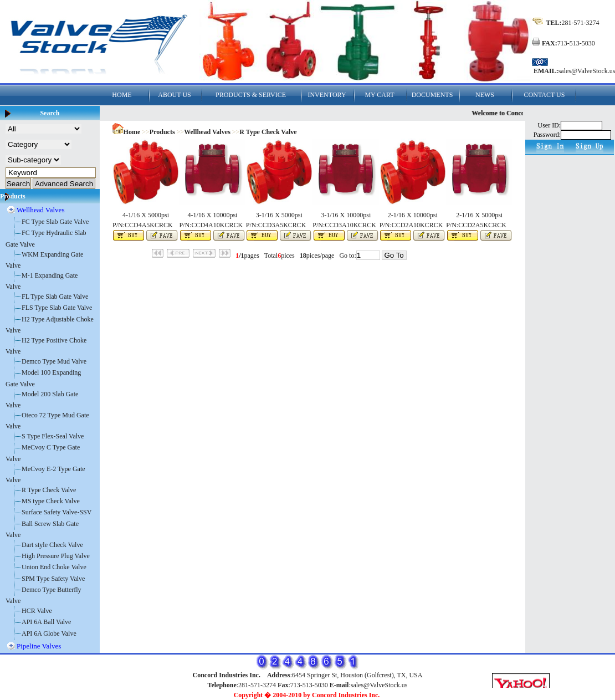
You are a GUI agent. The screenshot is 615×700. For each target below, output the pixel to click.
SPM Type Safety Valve (53, 579)
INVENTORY (327, 95)
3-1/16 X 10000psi (346, 215)
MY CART (379, 95)
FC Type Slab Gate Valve (55, 222)
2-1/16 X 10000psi (413, 215)
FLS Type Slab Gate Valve (57, 308)
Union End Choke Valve (54, 567)
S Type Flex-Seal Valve (53, 436)
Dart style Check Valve (52, 545)
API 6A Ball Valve (46, 622)
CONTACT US (545, 95)
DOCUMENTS (432, 95)
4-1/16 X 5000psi (146, 215)
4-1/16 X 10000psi (212, 215)
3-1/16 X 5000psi (279, 215)
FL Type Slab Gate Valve (55, 297)
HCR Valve (37, 611)
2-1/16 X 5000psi (479, 215)
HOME (122, 95)
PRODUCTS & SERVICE (251, 95)
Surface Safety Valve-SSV (57, 512)
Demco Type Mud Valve (54, 361)
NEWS (485, 95)
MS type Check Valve (51, 501)
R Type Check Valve (49, 490)
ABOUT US (174, 95)
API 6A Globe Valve (49, 633)
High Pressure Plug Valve (56, 556)
